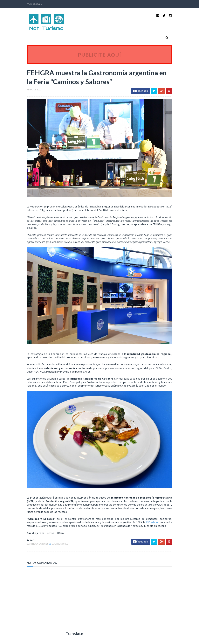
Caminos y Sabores (38, 544)
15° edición (153, 522)
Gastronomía (60, 544)
